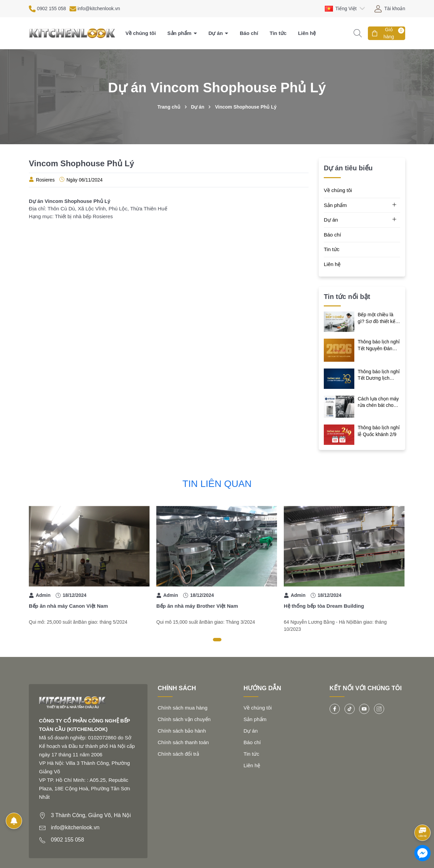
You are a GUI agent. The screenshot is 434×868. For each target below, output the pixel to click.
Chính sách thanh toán (183, 742)
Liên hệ (307, 33)
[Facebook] (335, 709)
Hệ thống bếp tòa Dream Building (324, 606)
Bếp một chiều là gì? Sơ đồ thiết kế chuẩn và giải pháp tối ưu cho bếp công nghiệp (379, 318)
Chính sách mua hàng (183, 708)
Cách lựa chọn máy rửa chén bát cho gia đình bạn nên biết (378, 402)
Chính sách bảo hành (182, 731)
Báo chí (249, 33)
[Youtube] (364, 709)
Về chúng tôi (141, 33)
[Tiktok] (350, 709)
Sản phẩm (180, 33)
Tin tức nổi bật (347, 297)
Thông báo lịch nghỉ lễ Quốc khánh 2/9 (379, 431)
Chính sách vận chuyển (184, 719)
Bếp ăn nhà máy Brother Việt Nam (197, 606)
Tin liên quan (217, 484)
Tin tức (278, 33)
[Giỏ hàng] (387, 33)
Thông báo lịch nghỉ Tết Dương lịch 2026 (379, 375)
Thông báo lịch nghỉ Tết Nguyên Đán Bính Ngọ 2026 (379, 345)
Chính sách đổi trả (178, 754)
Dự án (216, 33)
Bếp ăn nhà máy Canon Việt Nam (68, 606)
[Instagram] (379, 709)
